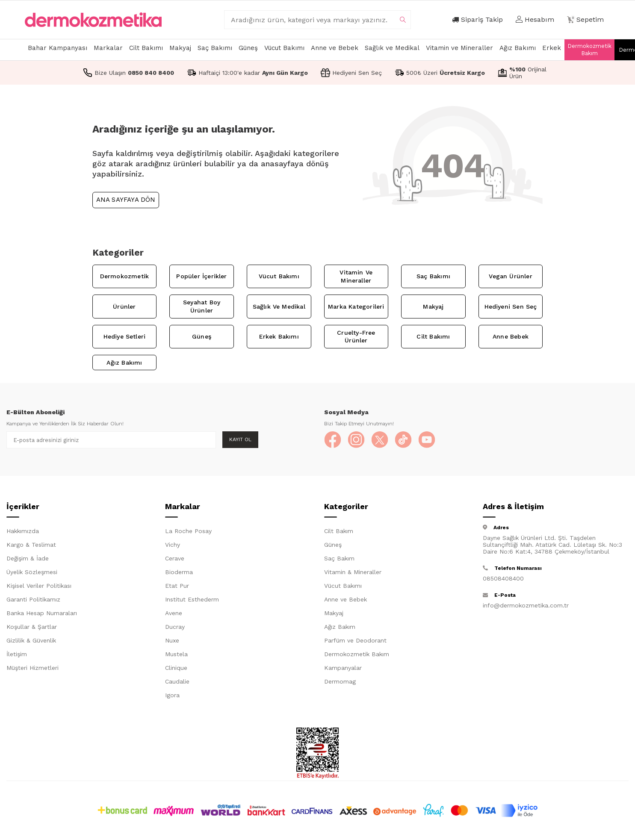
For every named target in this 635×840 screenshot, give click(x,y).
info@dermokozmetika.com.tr (526, 605)
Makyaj (180, 48)
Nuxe (172, 640)
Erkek (552, 48)
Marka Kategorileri (356, 307)
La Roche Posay (188, 531)
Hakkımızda (23, 531)
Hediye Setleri (125, 336)
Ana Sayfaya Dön (126, 200)
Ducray (175, 627)
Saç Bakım (339, 558)
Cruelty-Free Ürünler (356, 337)
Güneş (248, 48)
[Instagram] (356, 440)
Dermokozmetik (124, 276)
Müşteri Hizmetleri (32, 668)
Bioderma (179, 572)
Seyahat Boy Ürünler (202, 306)
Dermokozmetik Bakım (589, 50)
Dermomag (340, 681)
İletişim (17, 654)
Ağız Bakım (340, 627)
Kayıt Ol (240, 439)
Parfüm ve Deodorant (355, 640)
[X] (380, 440)
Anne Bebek (511, 336)
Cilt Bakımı (146, 48)
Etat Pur (177, 586)
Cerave (175, 558)
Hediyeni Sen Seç (511, 307)
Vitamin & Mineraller (353, 572)
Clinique (176, 668)
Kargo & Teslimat (31, 545)
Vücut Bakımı (284, 48)
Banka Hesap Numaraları (42, 613)
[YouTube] (427, 440)
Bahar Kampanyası (58, 48)
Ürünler (124, 307)
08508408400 (503, 578)
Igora (172, 695)
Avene (174, 613)
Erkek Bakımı (279, 336)
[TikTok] (403, 440)
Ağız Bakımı (518, 48)
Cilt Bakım (339, 531)
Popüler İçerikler (201, 276)
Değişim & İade (28, 558)
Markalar (108, 48)
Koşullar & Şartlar (32, 627)
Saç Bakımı (215, 48)
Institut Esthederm (192, 599)
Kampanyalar (343, 668)
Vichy (173, 545)
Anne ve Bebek (335, 48)
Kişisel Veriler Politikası (39, 586)
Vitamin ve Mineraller (459, 48)
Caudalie (177, 681)
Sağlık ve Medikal (392, 48)
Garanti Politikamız (33, 599)
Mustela (176, 654)
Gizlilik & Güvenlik (31, 640)
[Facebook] (333, 440)
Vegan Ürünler (510, 276)
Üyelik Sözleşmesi (32, 572)
